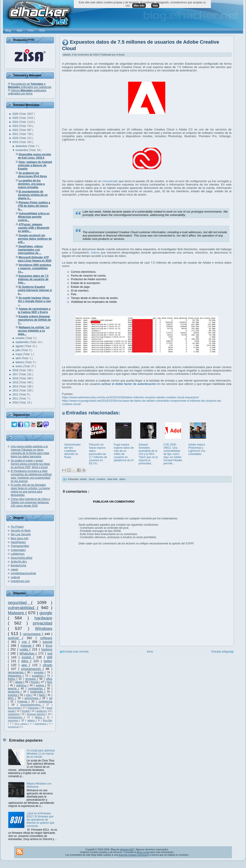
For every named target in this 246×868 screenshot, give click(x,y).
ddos (26, 661)
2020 (16, 138)
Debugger (34, 708)
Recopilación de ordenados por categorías (30, 85)
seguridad (19, 602)
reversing (13, 720)
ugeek (14, 569)
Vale (155, 6)
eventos (13, 695)
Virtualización (16, 717)
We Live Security (21, 534)
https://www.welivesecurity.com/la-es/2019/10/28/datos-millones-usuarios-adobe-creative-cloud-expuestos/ (130, 397)
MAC (12, 698)
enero (19, 366)
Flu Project (17, 527)
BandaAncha (18, 565)
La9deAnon (18, 554)
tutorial (48, 642)
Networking (15, 676)
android (15, 638)
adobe (19, 682)
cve (25, 642)
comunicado (110, 181)
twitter (48, 661)
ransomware (33, 634)
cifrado (48, 665)
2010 (16, 403)
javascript (14, 692)
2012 (16, 395)
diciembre (22, 146)
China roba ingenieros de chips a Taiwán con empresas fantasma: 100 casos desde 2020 (30, 502)
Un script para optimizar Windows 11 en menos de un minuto (41, 754)
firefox (12, 679)
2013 (16, 390)
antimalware (41, 724)
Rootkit (26, 711)
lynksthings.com (20, 581)
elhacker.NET (127, 849)
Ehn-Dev (48, 720)
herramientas (16, 672)
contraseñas (36, 689)
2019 (16, 142)
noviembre (22, 150)
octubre (20, 338)
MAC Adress (21, 724)
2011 (16, 399)
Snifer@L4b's (19, 562)
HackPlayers (18, 542)
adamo (32, 720)
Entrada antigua (221, 652)
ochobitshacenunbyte (23, 573)
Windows (44, 628)
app (25, 665)
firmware (31, 679)
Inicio (150, 652)
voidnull (15, 577)
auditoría (41, 711)
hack (50, 682)
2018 (16, 370)
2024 (16, 122)
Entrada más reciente (76, 652)
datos (122, 479)
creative (101, 479)
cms (29, 695)
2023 (16, 126)
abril (19, 358)
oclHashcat (13, 727)
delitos (39, 717)
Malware (17, 613)
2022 (16, 130)
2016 (16, 378)
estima (96, 253)
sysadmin (38, 676)
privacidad (43, 623)
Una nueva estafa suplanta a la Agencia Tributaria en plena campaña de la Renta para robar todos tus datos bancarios (30, 451)
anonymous (32, 698)
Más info (139, 6)
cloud (92, 479)
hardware (43, 618)
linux (49, 646)
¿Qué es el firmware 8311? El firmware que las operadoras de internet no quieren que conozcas (40, 820)
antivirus (22, 685)
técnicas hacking (37, 714)
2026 (16, 114)
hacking (47, 649)
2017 (16, 374)
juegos (41, 685)
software (46, 638)
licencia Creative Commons (134, 855)
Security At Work (21, 531)
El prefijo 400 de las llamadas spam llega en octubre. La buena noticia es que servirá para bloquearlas (30, 490)
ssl (51, 698)
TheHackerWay (20, 546)
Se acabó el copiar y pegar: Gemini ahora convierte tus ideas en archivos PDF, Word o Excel (30, 464)
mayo (19, 354)
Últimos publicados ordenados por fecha (27, 92)
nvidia (25, 649)
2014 (16, 386)
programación (32, 669)
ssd (50, 653)
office (49, 679)
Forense (23, 702)
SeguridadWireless (32, 705)
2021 (16, 134)
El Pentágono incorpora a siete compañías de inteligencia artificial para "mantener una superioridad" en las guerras (31, 476)
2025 (16, 118)
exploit (27, 657)
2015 (16, 382)
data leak (113, 479)
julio (18, 350)
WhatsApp (28, 653)
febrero (20, 362)
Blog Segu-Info (20, 538)
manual (27, 646)
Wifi (50, 657)
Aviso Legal (143, 852)
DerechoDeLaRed (21, 558)
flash (42, 695)
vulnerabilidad (22, 608)
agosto (20, 346)
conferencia (45, 702)
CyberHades (18, 550)
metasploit (14, 714)
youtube (39, 672)
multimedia (37, 692)
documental (15, 708)
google (46, 613)
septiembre (23, 342)
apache (13, 689)
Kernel (35, 682)
